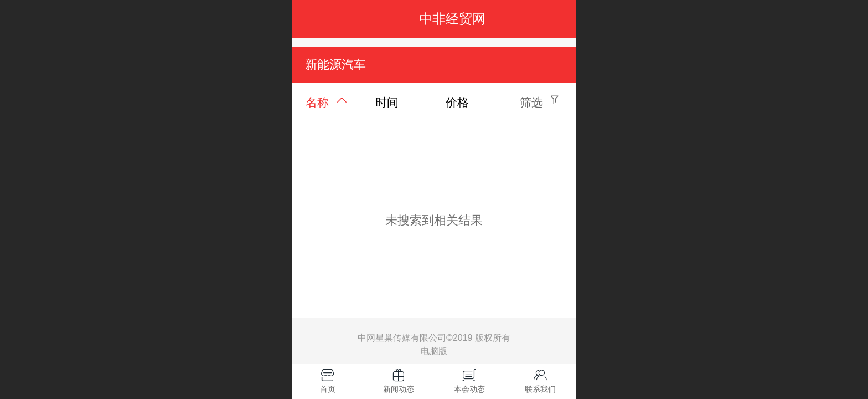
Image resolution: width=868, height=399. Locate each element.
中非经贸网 (452, 19)
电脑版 (434, 351)
